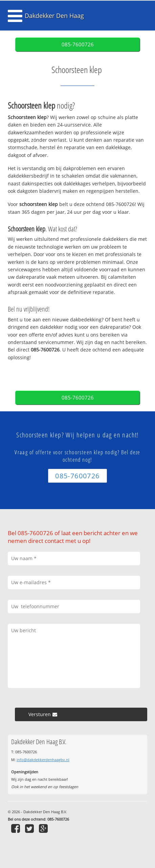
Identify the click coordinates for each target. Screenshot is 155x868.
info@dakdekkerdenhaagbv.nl (43, 760)
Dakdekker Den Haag (54, 16)
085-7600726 (78, 44)
